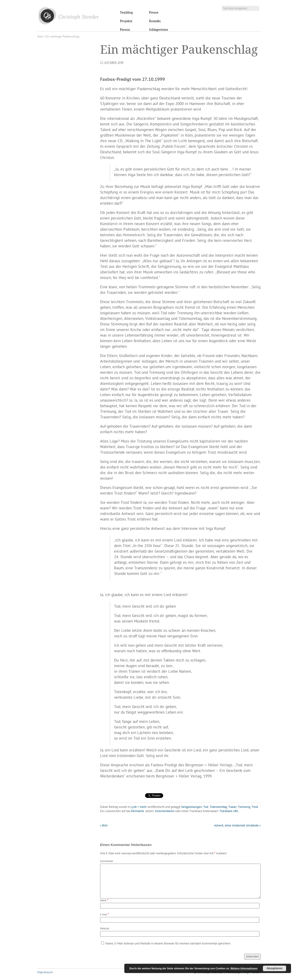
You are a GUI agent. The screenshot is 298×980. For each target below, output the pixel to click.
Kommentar (107, 861)
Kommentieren (165, 811)
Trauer (232, 807)
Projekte (126, 21)
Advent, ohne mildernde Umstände (237, 826)
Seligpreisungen (191, 807)
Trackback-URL (229, 811)
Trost (255, 807)
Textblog (126, 13)
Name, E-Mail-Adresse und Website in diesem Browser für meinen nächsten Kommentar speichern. (168, 944)
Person (125, 30)
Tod (206, 807)
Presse (154, 13)
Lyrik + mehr (139, 807)
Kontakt (155, 21)
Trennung (244, 807)
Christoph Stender (69, 16)
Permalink (137, 811)
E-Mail (104, 915)
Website (105, 929)
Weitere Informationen (244, 968)
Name (103, 901)
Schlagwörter (159, 30)
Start (40, 37)
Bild (104, 826)
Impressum (45, 972)
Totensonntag (218, 807)
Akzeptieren (274, 968)
